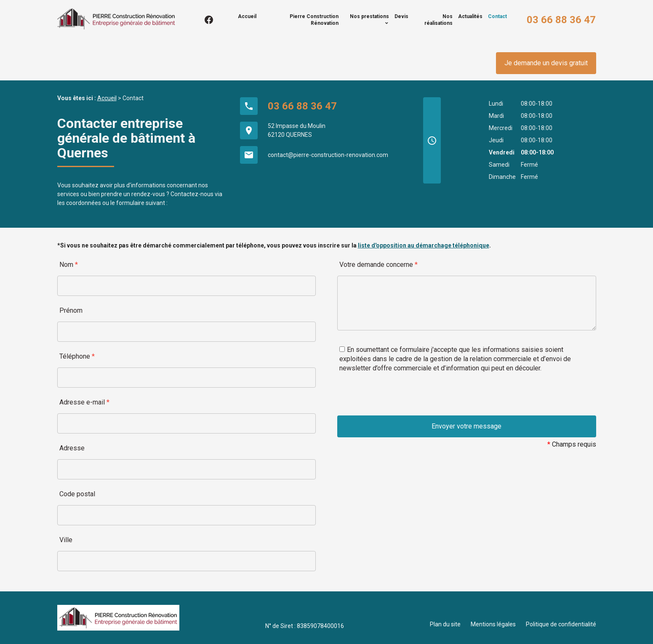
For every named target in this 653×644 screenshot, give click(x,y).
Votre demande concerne (378, 265)
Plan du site (445, 624)
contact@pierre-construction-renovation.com (328, 155)
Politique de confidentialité (561, 624)
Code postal (77, 494)
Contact (497, 16)
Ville (66, 540)
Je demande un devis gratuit (546, 63)
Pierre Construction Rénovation (314, 20)
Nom (69, 265)
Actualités (470, 16)
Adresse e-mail (84, 402)
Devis (401, 16)
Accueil (247, 16)
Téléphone (77, 356)
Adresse (72, 448)
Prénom (71, 310)
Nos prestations (369, 16)
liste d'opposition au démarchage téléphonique (424, 245)
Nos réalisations (438, 20)
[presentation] (401, 399)
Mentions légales (493, 624)
